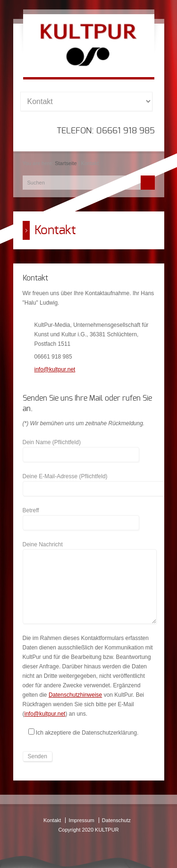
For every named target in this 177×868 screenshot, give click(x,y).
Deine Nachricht (90, 549)
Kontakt (52, 820)
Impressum (81, 820)
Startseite (66, 163)
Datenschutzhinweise (75, 695)
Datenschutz (116, 820)
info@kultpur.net (55, 369)
